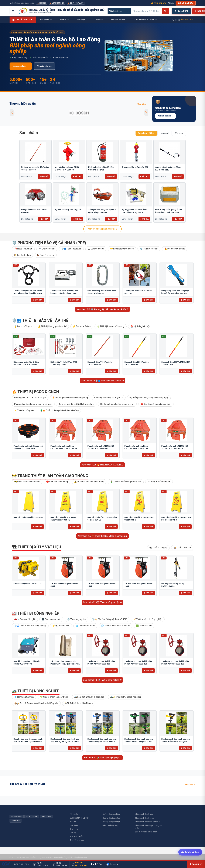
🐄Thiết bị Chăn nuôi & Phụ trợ (79, 703)
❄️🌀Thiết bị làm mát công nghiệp (30, 626)
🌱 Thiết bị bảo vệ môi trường (111, 326)
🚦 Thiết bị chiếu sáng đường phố (126, 482)
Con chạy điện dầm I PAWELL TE (28, 584)
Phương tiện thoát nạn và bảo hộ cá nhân (33, 404)
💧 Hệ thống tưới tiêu (24, 697)
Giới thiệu (74, 825)
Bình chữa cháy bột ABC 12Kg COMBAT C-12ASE (101, 168)
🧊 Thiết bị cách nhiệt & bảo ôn (116, 626)
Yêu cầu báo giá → (165, 116)
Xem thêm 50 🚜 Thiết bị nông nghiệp (102, 758)
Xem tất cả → (143, 104)
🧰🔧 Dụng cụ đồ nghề (25, 619)
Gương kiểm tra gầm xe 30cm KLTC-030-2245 (168, 168)
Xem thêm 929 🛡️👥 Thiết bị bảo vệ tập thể (102, 381)
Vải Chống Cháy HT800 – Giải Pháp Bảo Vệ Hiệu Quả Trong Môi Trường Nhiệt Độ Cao (65, 664)
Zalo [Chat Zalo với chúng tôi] (171, 3)
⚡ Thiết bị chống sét (24, 410)
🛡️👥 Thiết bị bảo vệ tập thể (40, 320)
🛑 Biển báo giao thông (57, 482)
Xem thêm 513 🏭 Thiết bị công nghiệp (102, 680)
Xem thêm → (190, 784)
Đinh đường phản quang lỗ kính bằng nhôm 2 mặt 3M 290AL (169, 211)
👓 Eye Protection (47, 249)
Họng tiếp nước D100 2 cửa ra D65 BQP (34, 211)
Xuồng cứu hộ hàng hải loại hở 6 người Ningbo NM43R (102, 211)
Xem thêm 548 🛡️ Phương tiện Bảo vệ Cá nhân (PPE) (102, 309)
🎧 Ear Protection (96, 249)
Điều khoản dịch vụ (110, 825)
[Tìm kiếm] (165, 11)
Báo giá (37, 300)
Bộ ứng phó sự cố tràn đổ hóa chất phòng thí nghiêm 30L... (135, 211)
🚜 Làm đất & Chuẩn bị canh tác (89, 697)
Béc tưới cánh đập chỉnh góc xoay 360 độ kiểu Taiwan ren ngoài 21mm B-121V (176, 742)
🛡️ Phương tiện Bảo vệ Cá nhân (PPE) (49, 243)
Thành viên (74, 829)
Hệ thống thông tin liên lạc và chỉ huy (117, 404)
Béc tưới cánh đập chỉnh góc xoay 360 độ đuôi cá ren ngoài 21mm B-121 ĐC (140, 742)
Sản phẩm (29, 133)
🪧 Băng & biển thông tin (159, 482)
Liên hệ (73, 833)
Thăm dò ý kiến (76, 836)
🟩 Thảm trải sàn (144, 626)
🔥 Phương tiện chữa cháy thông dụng (70, 398)
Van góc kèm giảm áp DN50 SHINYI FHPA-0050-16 (67, 168)
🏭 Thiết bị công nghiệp (36, 613)
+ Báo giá (44, 176)
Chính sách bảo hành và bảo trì (148, 822)
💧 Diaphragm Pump (85, 626)
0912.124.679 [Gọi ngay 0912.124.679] (159, 3)
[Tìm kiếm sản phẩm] (146, 11)
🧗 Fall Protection (23, 255)
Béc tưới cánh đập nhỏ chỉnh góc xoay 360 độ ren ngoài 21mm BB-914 (65, 742)
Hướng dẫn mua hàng (112, 814)
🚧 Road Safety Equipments (27, 482)
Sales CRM (181, 11)
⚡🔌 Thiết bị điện (61, 626)
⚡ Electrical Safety (82, 326)
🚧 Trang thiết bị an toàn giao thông (50, 476)
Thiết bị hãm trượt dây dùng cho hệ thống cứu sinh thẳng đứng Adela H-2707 (64, 293)
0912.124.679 (187, 20)
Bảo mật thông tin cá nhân (146, 832)
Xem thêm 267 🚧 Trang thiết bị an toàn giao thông (102, 536)
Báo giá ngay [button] (186, 3)
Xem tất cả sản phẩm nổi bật (102, 229)
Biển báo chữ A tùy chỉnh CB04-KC (29, 517)
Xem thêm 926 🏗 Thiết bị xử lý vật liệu (103, 602)
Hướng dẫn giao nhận (111, 822)
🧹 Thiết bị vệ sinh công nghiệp (148, 619)
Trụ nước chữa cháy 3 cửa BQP (135, 167)
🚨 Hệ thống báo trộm (141, 326)
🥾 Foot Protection (46, 255)
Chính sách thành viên (144, 814)
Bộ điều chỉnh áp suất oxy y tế (68, 210)
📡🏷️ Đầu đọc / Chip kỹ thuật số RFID (110, 619)
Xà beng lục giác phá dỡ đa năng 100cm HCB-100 (35, 168)
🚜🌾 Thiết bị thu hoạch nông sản (126, 697)
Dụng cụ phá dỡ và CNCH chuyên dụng (76, 404)
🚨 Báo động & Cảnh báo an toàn (156, 404)
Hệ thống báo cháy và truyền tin (109, 398)
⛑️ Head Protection (23, 249)
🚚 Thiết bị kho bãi (182, 548)
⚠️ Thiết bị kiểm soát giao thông (89, 482)
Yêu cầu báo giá (44, 66)
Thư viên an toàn (77, 840)
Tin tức (73, 822)
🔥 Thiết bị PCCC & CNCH (35, 392)
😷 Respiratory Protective (122, 249)
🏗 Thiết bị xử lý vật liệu (37, 547)
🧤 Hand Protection (149, 249)
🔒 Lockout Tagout (23, 326)
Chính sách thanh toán (144, 818)
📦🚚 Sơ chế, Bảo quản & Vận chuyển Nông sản (36, 703)
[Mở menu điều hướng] (13, 11)
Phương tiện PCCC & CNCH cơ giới (30, 398)
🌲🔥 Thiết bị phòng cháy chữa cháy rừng (59, 410)
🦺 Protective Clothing (175, 249)
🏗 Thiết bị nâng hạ (158, 548)
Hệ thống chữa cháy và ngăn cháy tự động (149, 398)
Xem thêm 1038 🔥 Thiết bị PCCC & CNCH (103, 465)
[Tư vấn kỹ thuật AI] (190, 853)
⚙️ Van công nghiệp (76, 619)
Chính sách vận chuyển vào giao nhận (148, 827)
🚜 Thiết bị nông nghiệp (36, 691)
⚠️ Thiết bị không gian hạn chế (52, 326)
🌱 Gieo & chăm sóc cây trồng (54, 697)
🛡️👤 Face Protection (71, 249)
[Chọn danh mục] (119, 11)
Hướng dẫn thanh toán (112, 818)
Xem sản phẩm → (21, 66)
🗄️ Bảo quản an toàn (51, 619)
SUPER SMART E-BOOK (80, 818)
